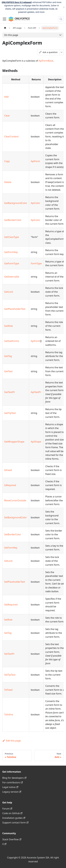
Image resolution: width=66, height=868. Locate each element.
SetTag (8, 633)
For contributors (13, 782)
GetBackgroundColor (16, 203)
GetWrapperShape (14, 442)
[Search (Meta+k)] (61, 19)
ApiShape (36, 442)
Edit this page (12, 741)
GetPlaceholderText (15, 309)
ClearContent (11, 137)
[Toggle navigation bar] (5, 19)
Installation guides (14, 818)
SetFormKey (11, 548)
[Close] (64, 7)
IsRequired (10, 485)
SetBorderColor (13, 534)
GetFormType (12, 263)
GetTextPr (10, 392)
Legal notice (10, 787)
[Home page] (5, 28)
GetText (8, 371)
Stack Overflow (12, 839)
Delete (8, 182)
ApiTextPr (36, 392)
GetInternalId (12, 277)
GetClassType (12, 237)
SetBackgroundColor (15, 517)
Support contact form (15, 823)
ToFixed (8, 690)
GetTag (8, 356)
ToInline (9, 714)
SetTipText (10, 675)
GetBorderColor (13, 220)
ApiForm (35, 161)
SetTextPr (9, 654)
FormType (36, 263)
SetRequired (11, 605)
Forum (7, 809)
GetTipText (10, 413)
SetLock (8, 561)
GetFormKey (11, 252)
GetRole (9, 326)
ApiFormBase (46, 61)
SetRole (8, 620)
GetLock (9, 292)
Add (6, 97)
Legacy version (12, 792)
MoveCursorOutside (15, 500)
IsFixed (8, 470)
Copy (7, 161)
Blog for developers (14, 778)
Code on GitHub (12, 813)
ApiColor (35, 203)
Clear (7, 116)
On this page (11, 35)
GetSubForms (12, 341)
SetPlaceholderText (15, 582)
